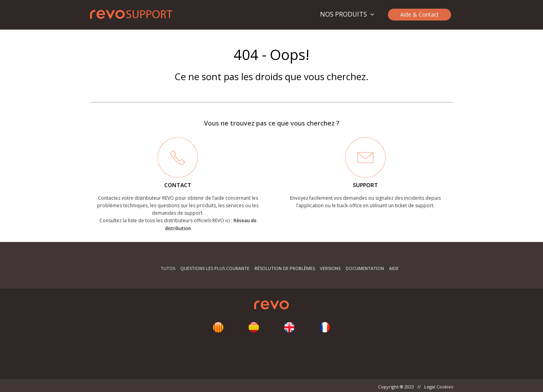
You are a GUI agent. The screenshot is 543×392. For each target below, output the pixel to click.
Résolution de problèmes (285, 268)
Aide (394, 268)
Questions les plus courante (215, 268)
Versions (330, 268)
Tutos (168, 268)
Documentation (365, 268)
